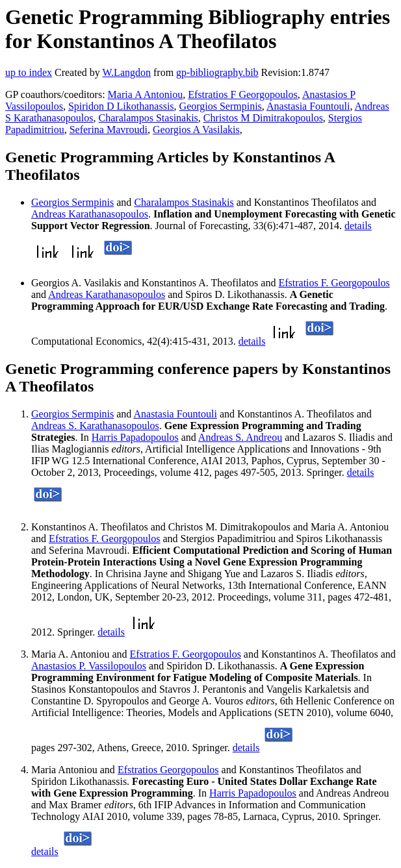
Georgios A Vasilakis (196, 130)
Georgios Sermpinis (221, 106)
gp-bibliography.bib (217, 72)
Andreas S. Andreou (240, 437)
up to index (29, 72)
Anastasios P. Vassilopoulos (89, 666)
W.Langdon (126, 72)
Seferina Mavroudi (109, 130)
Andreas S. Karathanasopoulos (95, 426)
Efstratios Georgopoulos (168, 770)
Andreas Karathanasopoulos (90, 214)
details (358, 226)
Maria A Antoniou (146, 94)
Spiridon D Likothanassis (121, 106)
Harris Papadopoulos (135, 437)
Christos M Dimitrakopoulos (263, 118)
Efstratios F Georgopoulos (243, 94)
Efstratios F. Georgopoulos (334, 283)
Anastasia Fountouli (308, 106)
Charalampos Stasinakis (149, 118)
